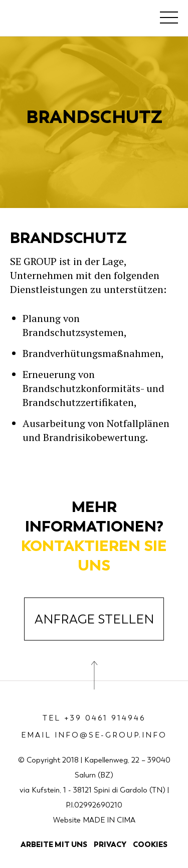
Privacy (110, 844)
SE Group (46, 20)
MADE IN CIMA (109, 820)
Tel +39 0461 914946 (94, 718)
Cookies (150, 844)
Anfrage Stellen (94, 619)
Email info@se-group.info (94, 735)
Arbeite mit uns (54, 844)
